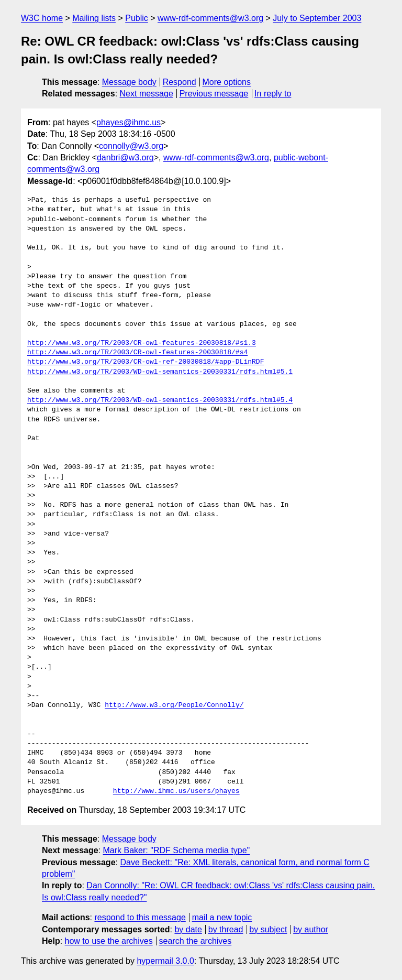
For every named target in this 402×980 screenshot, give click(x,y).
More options (227, 82)
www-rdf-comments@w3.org (210, 18)
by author (311, 929)
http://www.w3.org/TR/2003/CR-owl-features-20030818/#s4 (137, 353)
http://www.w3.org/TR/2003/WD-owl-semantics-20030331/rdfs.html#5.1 (160, 372)
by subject (268, 929)
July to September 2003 (317, 18)
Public (137, 18)
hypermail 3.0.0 (165, 961)
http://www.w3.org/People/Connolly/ (174, 705)
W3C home (42, 18)
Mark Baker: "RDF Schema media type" (177, 850)
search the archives (196, 941)
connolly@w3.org (131, 146)
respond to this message (140, 917)
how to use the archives (109, 941)
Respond (180, 82)
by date (188, 929)
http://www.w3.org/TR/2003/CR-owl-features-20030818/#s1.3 (142, 343)
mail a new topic (222, 917)
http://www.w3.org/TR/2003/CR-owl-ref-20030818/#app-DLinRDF (146, 362)
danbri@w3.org (125, 157)
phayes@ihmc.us (129, 122)
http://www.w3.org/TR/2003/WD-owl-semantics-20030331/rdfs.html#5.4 (160, 400)
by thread (226, 929)
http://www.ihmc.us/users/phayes (176, 791)
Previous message (214, 94)
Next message (147, 94)
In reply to (273, 94)
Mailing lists (94, 18)
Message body (129, 82)
